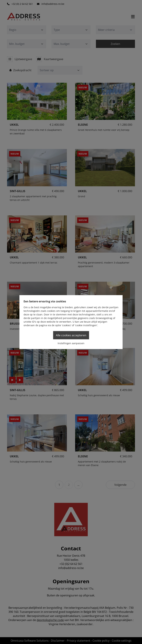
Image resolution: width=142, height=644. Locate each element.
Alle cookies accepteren (71, 335)
